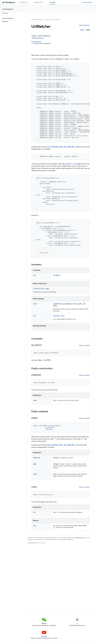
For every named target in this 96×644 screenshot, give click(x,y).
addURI (56, 304)
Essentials (23, 2)
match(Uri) (69, 164)
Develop (47, 20)
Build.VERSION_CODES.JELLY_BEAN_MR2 (61, 147)
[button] (12, 21)
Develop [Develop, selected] (53, 2)
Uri (59, 316)
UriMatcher (37, 289)
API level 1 (87, 25)
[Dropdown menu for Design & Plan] (45, 2)
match (55, 316)
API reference (8, 9)
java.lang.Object (36, 42)
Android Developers (37, 20)
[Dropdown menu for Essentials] (29, 2)
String (61, 304)
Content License (79, 538)
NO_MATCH (57, 275)
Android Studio (87, 2)
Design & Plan (38, 2)
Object (41, 38)
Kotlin (82, 30)
